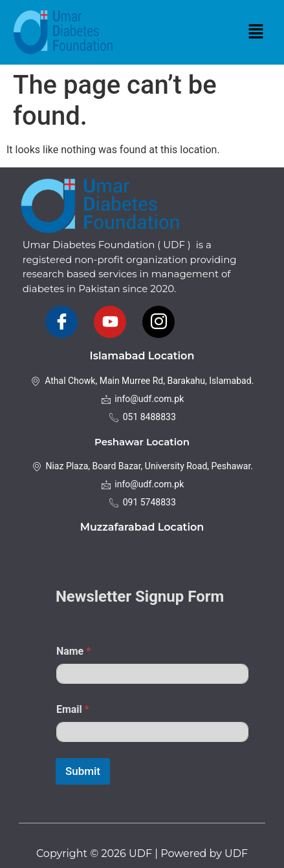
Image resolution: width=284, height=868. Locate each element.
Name (73, 651)
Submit (83, 771)
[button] (256, 32)
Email (73, 709)
